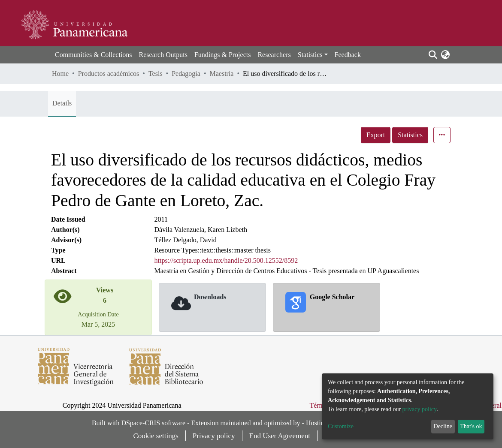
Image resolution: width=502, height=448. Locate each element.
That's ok (471, 426)
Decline (443, 426)
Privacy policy (214, 436)
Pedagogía (186, 74)
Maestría (221, 74)
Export (376, 135)
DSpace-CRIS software (153, 423)
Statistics (410, 135)
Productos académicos (109, 74)
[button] (445, 55)
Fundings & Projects (223, 55)
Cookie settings (156, 436)
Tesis (156, 74)
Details (62, 103)
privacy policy (420, 409)
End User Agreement (280, 436)
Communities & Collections (94, 55)
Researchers (274, 55)
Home (60, 74)
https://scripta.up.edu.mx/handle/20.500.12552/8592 (226, 260)
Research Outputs (163, 55)
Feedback (348, 55)
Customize (341, 426)
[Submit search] (433, 55)
